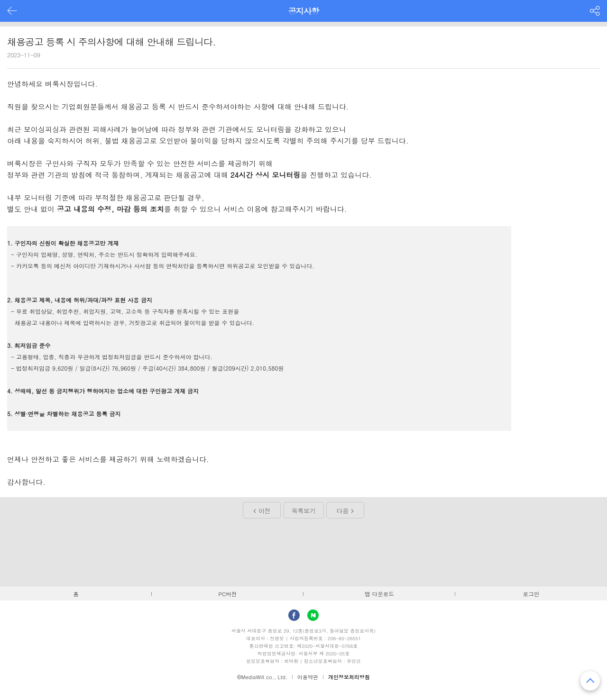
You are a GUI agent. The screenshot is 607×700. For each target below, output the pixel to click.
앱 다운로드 (379, 594)
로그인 (531, 594)
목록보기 (303, 511)
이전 (264, 511)
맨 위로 (590, 681)
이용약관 (308, 677)
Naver (313, 615)
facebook (294, 615)
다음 (343, 511)
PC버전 (228, 594)
